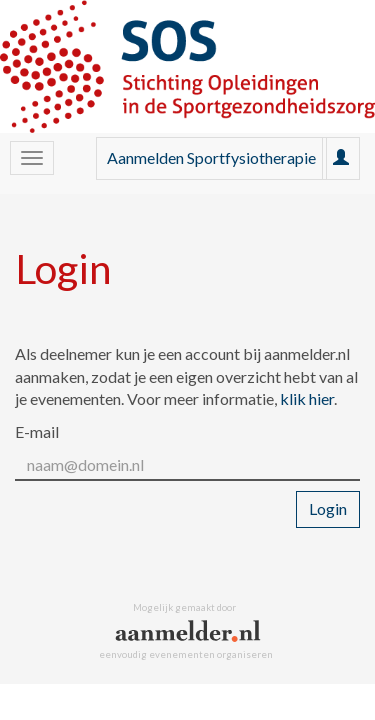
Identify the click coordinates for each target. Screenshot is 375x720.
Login (328, 508)
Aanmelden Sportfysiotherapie (211, 157)
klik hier (307, 398)
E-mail (37, 431)
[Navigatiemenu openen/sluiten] (32, 158)
